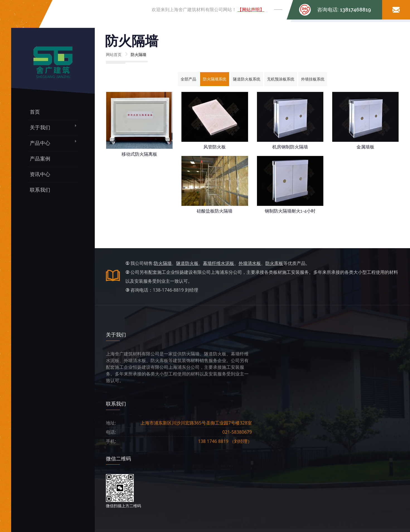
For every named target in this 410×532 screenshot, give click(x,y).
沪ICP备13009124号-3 (251, 486)
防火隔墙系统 (215, 79)
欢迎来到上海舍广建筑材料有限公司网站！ (208, 10)
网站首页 (114, 54)
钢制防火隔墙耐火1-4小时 (290, 211)
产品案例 (40, 159)
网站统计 (280, 486)
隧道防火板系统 (247, 79)
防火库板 (274, 263)
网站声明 (297, 474)
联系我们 (40, 190)
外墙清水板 (250, 263)
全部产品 (188, 79)
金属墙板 (365, 147)
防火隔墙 (163, 263)
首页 (35, 112)
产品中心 (40, 143)
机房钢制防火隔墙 (290, 147)
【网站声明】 (251, 10)
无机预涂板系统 (281, 79)
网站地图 (296, 486)
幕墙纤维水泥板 (219, 263)
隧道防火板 (187, 263)
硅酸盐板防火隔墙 (215, 211)
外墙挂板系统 (313, 79)
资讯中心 (40, 174)
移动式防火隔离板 (139, 154)
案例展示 (215, 474)
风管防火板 (215, 147)
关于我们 (40, 127)
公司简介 (161, 474)
